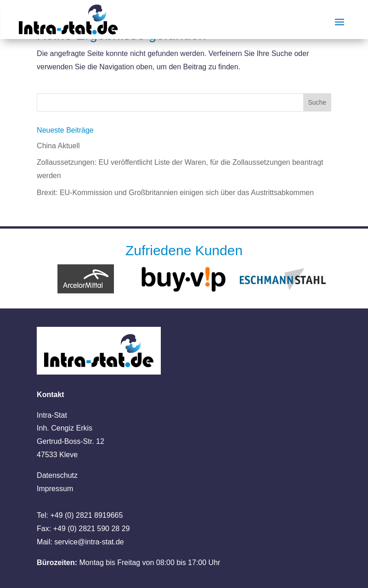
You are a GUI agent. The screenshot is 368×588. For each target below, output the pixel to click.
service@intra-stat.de (89, 542)
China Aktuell (58, 146)
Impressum (55, 489)
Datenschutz (57, 475)
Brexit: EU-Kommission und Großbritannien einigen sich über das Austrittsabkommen (175, 193)
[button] (20, 568)
